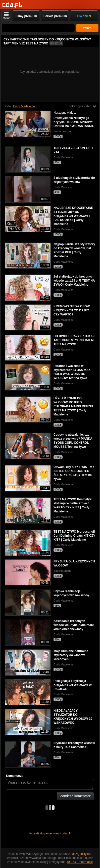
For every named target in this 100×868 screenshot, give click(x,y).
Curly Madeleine (24, 106)
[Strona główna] (12, 5)
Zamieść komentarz (75, 796)
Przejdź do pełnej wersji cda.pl (50, 833)
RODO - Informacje (80, 862)
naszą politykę (80, 854)
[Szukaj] (38, 28)
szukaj (87, 28)
